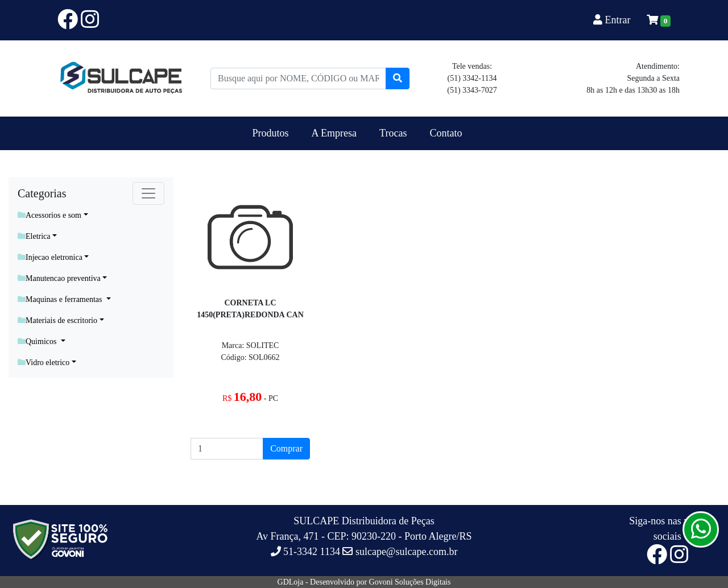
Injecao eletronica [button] (50, 257)
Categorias (42, 193)
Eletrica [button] (34, 236)
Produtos (271, 133)
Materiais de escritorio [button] (57, 320)
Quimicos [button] (38, 341)
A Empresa (334, 133)
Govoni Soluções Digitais (410, 582)
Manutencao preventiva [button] (59, 278)
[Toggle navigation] (148, 193)
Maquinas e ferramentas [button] (61, 299)
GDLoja (291, 582)
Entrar (613, 20)
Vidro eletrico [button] (44, 363)
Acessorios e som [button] (49, 215)
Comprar (286, 448)
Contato (446, 133)
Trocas (393, 133)
